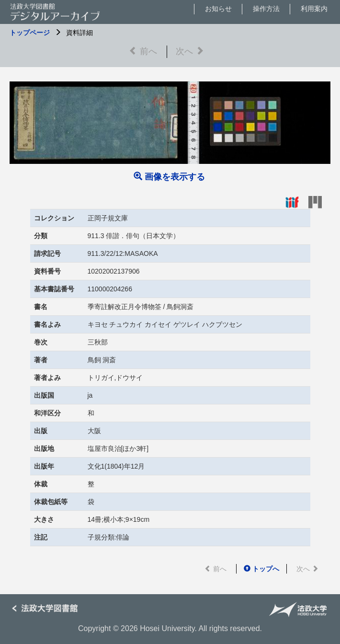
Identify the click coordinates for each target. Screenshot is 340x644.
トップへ (261, 569)
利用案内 (314, 9)
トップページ (30, 33)
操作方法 (266, 9)
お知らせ (218, 9)
